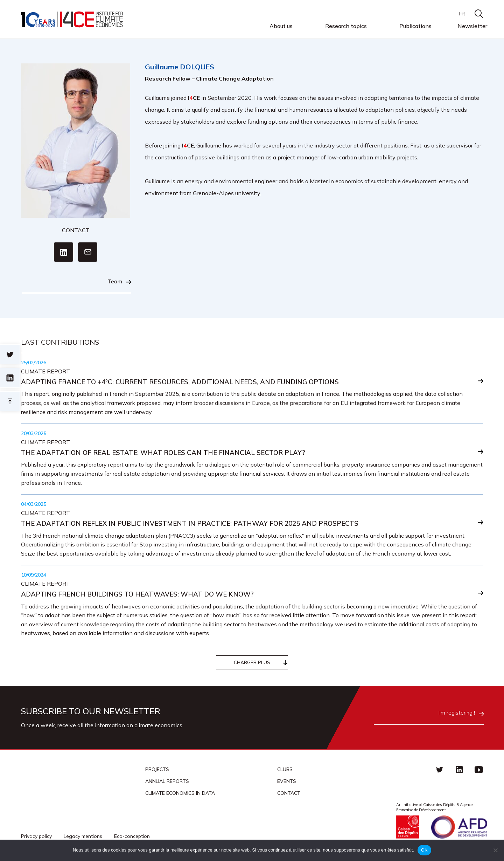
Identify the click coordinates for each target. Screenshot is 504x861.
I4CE (73, 19)
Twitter (440, 771)
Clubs (285, 771)
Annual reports (167, 783)
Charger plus (252, 664)
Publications (415, 26)
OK (424, 850)
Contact (289, 795)
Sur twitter (10, 354)
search (479, 14)
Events (287, 783)
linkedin (459, 771)
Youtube (479, 771)
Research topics (346, 26)
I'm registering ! (447, 715)
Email (88, 251)
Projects (157, 771)
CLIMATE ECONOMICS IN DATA (180, 795)
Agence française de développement (459, 828)
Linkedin (64, 251)
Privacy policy (36, 838)
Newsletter (472, 26)
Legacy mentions (83, 838)
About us (281, 26)
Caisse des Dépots (408, 828)
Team (115, 281)
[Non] (495, 850)
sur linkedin (10, 378)
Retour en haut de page (10, 401)
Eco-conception (132, 838)
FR (462, 14)
